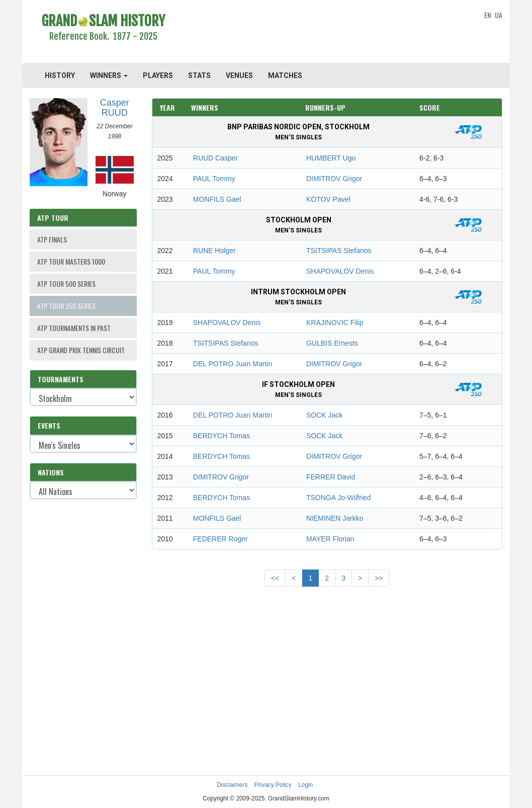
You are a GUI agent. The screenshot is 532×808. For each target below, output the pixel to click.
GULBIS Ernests (332, 343)
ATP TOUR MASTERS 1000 (71, 261)
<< (275, 578)
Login (305, 785)
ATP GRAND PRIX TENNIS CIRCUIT (81, 350)
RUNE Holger (214, 251)
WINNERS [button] (109, 75)
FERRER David (331, 477)
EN (487, 15)
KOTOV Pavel (328, 199)
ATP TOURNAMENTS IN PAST (74, 328)
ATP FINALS (52, 239)
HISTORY (60, 75)
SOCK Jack (324, 415)
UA (499, 15)
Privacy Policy (273, 785)
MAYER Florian (330, 539)
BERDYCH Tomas (221, 436)
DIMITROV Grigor (334, 179)
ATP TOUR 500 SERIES (66, 284)
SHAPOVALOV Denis (340, 271)
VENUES (239, 75)
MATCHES (285, 75)
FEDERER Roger (220, 539)
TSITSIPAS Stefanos (339, 251)
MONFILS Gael (217, 199)
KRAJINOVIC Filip (335, 322)
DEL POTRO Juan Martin (233, 364)
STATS (199, 75)
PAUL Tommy (214, 179)
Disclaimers (232, 785)
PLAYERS (158, 75)
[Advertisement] (327, 33)
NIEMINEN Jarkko (335, 518)
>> (379, 578)
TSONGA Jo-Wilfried (338, 498)
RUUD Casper (215, 158)
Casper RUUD (115, 108)
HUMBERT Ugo (331, 158)
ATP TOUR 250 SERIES (66, 306)
